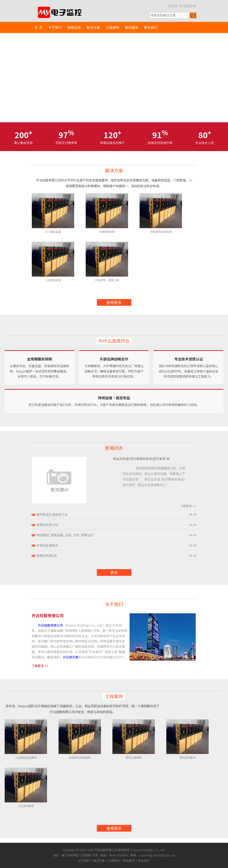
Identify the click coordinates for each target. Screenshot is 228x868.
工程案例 (112, 27)
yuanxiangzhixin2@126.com (157, 855)
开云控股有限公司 (50, 625)
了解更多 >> (188, 506)
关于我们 (55, 27)
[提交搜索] (193, 15)
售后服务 (132, 27)
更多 (114, 572)
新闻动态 (74, 27)
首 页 (39, 27)
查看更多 (114, 302)
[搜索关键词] (170, 15)
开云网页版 (71, 657)
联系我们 (151, 27)
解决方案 (93, 27)
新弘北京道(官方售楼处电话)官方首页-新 (141, 459)
